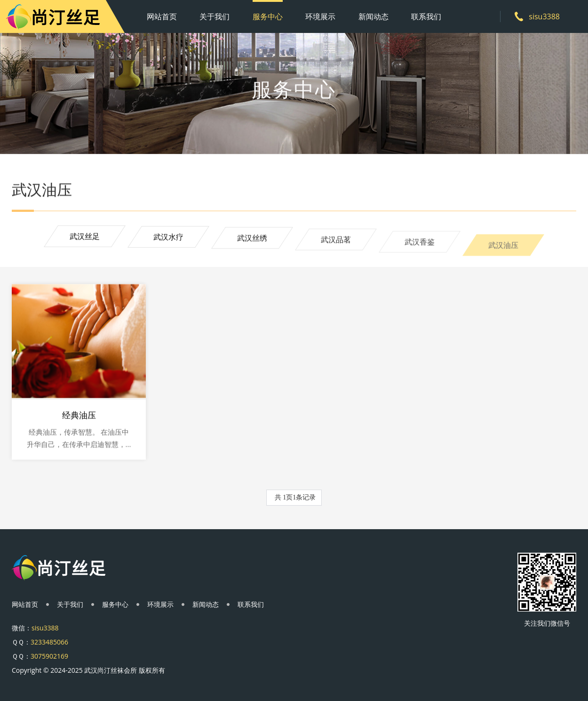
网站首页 (162, 16)
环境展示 (320, 16)
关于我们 (215, 16)
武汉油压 (503, 250)
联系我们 (426, 16)
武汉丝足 (85, 237)
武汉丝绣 (252, 240)
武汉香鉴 (420, 245)
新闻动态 (373, 16)
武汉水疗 (168, 238)
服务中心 (268, 16)
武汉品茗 (336, 242)
